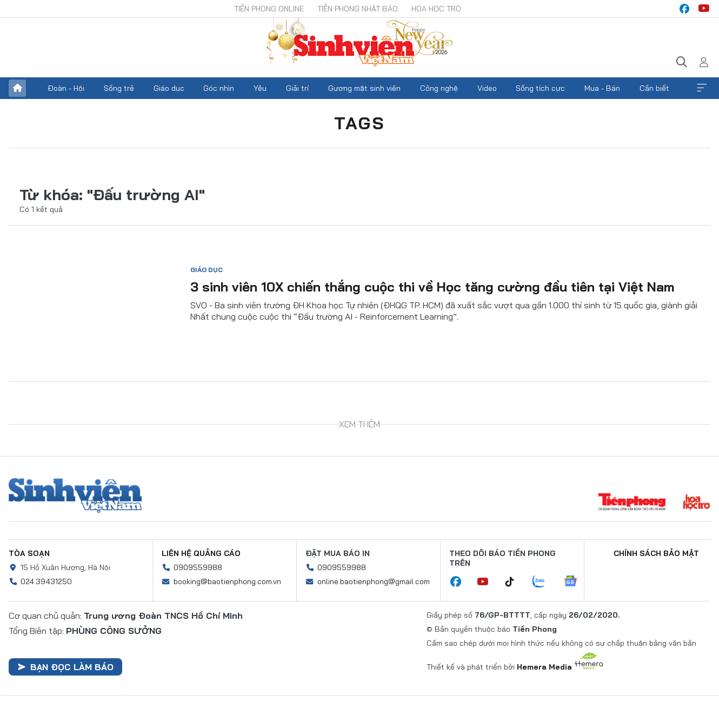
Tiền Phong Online (269, 9)
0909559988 (198, 567)
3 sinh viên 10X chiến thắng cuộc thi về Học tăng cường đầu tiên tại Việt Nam (432, 287)
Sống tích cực (540, 88)
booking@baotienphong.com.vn (227, 581)
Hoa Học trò (436, 9)
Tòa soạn (29, 553)
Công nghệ (439, 88)
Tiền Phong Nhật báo (358, 9)
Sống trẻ (119, 88)
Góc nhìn (219, 88)
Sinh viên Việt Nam (75, 495)
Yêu (260, 88)
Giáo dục (169, 88)
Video (487, 88)
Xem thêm (702, 88)
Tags (359, 123)
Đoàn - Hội (66, 88)
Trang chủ (17, 88)
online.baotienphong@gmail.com (374, 581)
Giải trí (297, 88)
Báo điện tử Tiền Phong (359, 43)
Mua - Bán (602, 88)
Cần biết (654, 88)
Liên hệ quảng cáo (201, 553)
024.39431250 (46, 581)
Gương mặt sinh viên (364, 88)
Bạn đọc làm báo (65, 667)
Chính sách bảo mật (656, 553)
